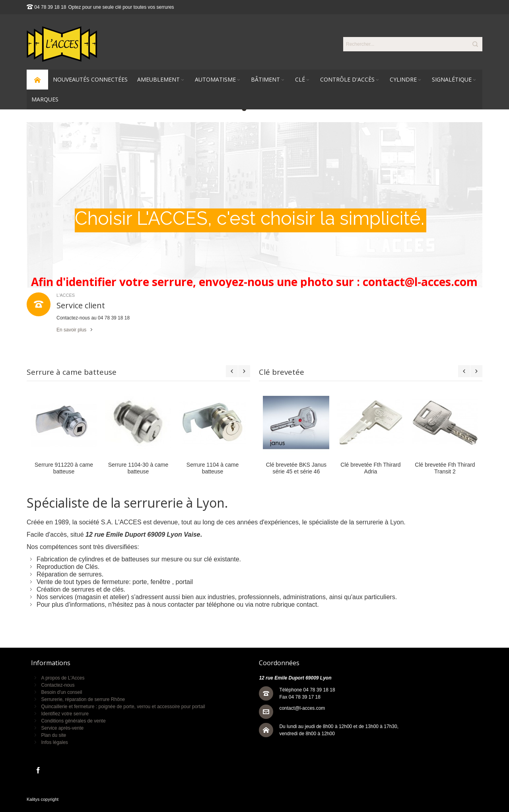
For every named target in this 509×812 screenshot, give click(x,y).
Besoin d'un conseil (61, 692)
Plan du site (53, 735)
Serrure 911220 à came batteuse (64, 468)
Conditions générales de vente (73, 721)
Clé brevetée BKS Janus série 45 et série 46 (296, 468)
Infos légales (54, 742)
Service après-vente (62, 728)
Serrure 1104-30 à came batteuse (138, 468)
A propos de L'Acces (63, 678)
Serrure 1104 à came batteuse (213, 468)
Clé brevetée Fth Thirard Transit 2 (445, 468)
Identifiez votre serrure (65, 714)
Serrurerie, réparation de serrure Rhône (83, 699)
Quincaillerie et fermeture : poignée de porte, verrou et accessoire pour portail (123, 707)
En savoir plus (71, 330)
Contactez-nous (58, 685)
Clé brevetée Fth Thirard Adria (370, 468)
